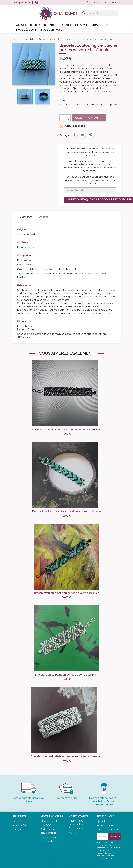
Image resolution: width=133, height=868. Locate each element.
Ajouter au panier (89, 118)
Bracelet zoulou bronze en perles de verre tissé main (67, 593)
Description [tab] (26, 217)
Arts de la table (61, 25)
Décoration (38, 25)
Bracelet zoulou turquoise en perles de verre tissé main (66, 511)
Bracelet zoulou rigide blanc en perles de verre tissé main (66, 756)
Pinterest (91, 135)
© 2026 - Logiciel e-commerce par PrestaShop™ (66, 864)
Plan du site (47, 841)
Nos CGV (46, 825)
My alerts (74, 833)
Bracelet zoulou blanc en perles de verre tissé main (66, 675)
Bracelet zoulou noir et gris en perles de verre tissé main (66, 430)
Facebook (33, 2)
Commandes (76, 828)
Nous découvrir (27, 30)
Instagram (37, 2)
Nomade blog (100, 25)
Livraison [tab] (43, 217)
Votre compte (79, 816)
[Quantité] (63, 118)
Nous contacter (52, 30)
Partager (74, 135)
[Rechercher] (99, 13)
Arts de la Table (21, 825)
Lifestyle (81, 25)
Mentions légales (50, 821)
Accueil (21, 25)
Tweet (82, 135)
